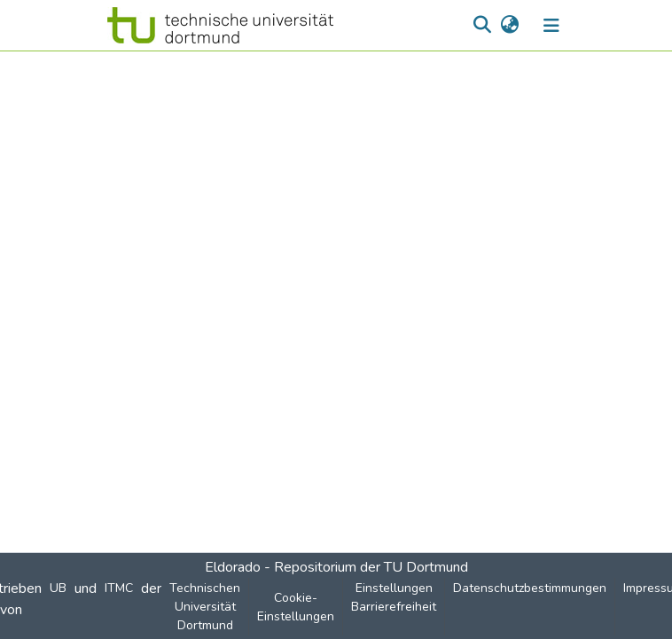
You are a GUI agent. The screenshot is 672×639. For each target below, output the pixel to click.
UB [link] (58, 588)
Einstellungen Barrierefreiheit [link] (394, 597)
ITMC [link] (119, 588)
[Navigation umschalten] (551, 26)
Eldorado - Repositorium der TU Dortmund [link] (336, 567)
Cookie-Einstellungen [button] (296, 607)
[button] (220, 25)
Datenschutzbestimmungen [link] (530, 588)
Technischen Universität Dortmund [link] (205, 607)
